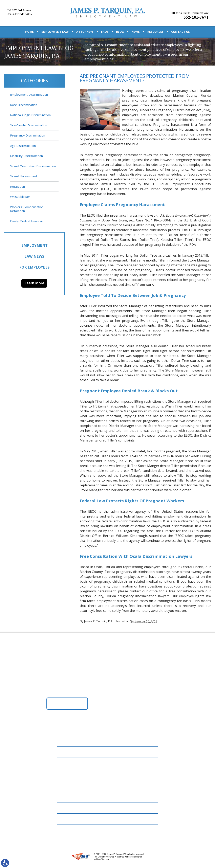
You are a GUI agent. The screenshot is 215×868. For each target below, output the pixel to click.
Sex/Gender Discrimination (29, 125)
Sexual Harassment (24, 176)
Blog (120, 32)
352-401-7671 (190, 13)
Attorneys (85, 32)
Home (29, 32)
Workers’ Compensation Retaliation (27, 209)
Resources (155, 32)
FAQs (105, 32)
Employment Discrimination (29, 94)
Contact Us (180, 32)
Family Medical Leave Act (27, 221)
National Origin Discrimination (30, 115)
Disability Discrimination (26, 156)
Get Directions (67, 706)
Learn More (34, 283)
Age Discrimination (23, 146)
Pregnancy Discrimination (28, 135)
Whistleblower (20, 197)
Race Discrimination (24, 105)
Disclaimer (68, 819)
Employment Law (55, 32)
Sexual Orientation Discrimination (33, 166)
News (136, 32)
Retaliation (17, 186)
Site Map (66, 830)
